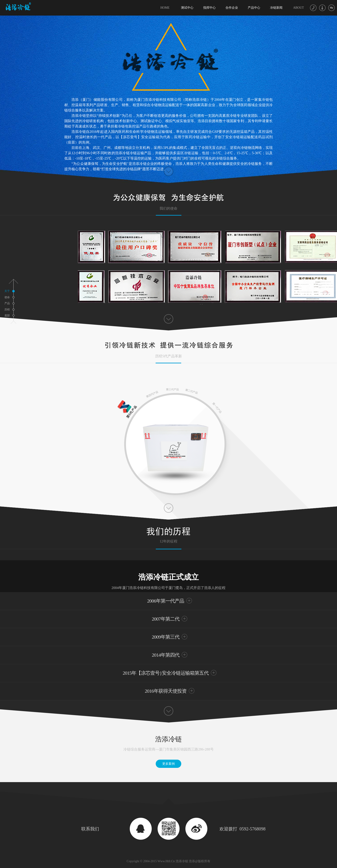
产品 (7, 303)
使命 (7, 297)
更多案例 (168, 764)
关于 (10, 291)
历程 (7, 310)
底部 (7, 316)
